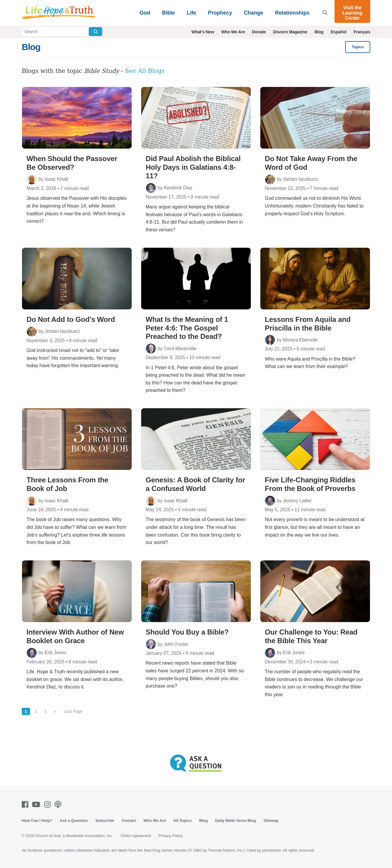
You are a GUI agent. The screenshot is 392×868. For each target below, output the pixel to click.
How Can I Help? (37, 821)
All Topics (182, 821)
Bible (168, 13)
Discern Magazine (290, 32)
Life (191, 13)
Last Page (73, 711)
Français (362, 32)
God (145, 13)
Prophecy (220, 13)
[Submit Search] (95, 32)
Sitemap (271, 821)
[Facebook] (26, 804)
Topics (358, 47)
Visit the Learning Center (352, 13)
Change (254, 13)
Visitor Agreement (136, 836)
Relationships (292, 13)
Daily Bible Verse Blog (235, 821)
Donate (259, 32)
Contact (129, 821)
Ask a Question (74, 821)
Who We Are (233, 32)
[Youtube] (37, 804)
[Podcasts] (59, 804)
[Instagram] (49, 804)
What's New (203, 32)
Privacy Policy (171, 836)
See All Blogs (145, 71)
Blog (319, 32)
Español (339, 32)
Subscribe (105, 821)
